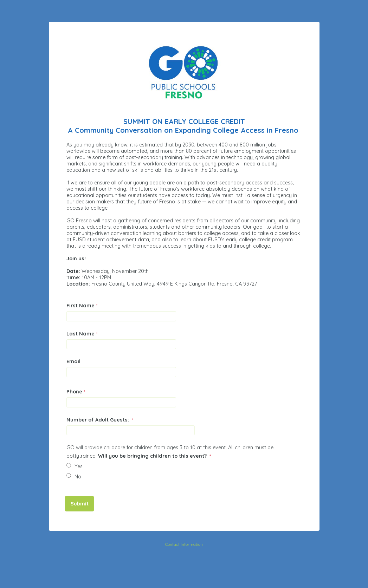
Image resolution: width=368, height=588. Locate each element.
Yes (79, 466)
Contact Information (184, 544)
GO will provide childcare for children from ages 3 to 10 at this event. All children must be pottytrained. (170, 452)
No (78, 477)
